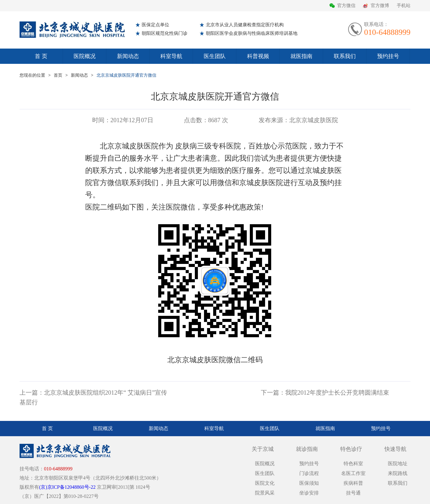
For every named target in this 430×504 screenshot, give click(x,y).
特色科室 (353, 464)
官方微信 (346, 5)
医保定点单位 (155, 25)
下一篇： (273, 393)
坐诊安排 (309, 493)
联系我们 (345, 56)
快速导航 (395, 449)
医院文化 (265, 483)
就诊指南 (307, 449)
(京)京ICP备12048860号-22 (67, 487)
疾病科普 (353, 483)
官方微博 (380, 5)
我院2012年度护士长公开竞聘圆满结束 (337, 393)
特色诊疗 (351, 449)
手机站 (404, 5)
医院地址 (398, 464)
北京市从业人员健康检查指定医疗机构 (245, 25)
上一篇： (32, 393)
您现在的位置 (32, 75)
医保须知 (309, 483)
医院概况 (85, 56)
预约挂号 (388, 56)
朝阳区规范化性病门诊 (165, 33)
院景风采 (265, 493)
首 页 (41, 56)
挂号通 (353, 493)
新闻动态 (128, 56)
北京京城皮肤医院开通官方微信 (126, 75)
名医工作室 (353, 473)
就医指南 (301, 56)
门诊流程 (309, 473)
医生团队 (215, 56)
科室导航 (171, 56)
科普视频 (258, 56)
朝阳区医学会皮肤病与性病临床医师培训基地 (252, 33)
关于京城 (263, 449)
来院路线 (398, 473)
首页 (58, 75)
